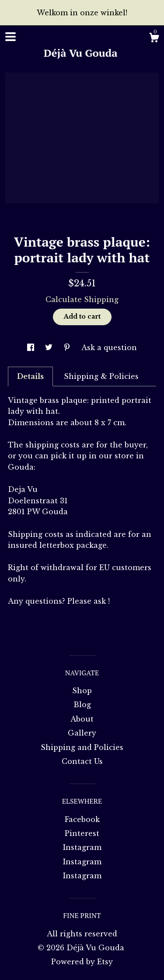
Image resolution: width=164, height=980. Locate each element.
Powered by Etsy (82, 962)
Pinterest (82, 833)
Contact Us (82, 761)
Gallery (82, 733)
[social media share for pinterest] (68, 347)
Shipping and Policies (82, 747)
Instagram (82, 847)
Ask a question (109, 347)
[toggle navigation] (10, 37)
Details (30, 376)
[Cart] (154, 39)
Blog (82, 705)
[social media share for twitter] (50, 347)
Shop (82, 691)
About (82, 719)
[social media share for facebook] (32, 347)
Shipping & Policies (101, 376)
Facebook (82, 819)
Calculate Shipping (82, 299)
